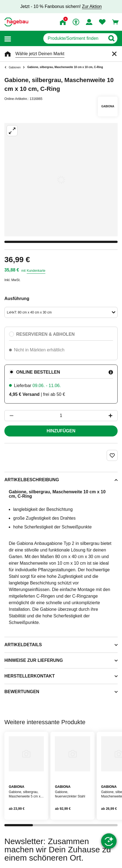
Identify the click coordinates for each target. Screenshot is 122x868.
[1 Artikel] (61, 416)
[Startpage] (16, 22)
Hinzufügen (61, 431)
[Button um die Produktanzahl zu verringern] (9, 416)
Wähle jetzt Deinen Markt (40, 54)
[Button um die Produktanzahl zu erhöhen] (113, 416)
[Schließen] (114, 54)
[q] (74, 38)
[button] (8, 39)
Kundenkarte (36, 271)
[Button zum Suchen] (111, 38)
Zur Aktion (92, 6)
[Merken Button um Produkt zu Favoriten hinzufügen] (112, 455)
